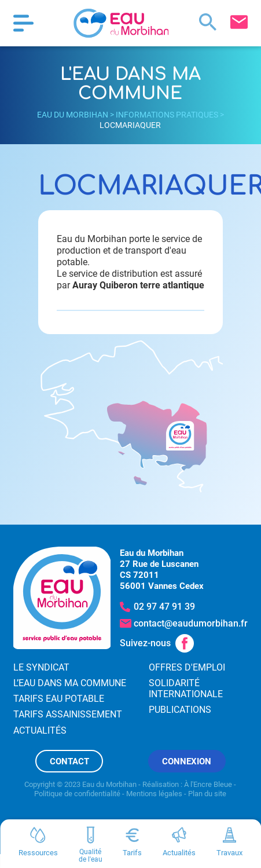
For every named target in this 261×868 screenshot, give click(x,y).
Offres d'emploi (187, 667)
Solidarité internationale (186, 688)
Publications (180, 710)
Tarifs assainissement (68, 714)
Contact (69, 761)
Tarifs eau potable (59, 699)
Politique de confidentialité (77, 794)
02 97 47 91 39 (164, 607)
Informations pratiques (167, 115)
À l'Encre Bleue (208, 784)
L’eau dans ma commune (70, 683)
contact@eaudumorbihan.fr (191, 623)
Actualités (40, 730)
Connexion (187, 761)
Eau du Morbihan (73, 115)
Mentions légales (154, 794)
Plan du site (207, 794)
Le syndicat (41, 667)
